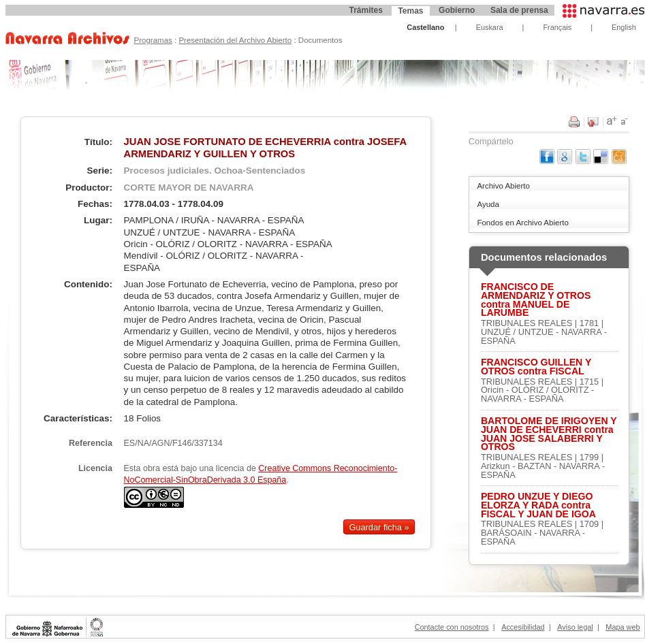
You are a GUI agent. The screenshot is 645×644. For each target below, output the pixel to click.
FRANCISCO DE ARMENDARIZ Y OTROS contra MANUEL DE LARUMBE (536, 300)
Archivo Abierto (503, 186)
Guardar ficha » (379, 527)
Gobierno (457, 10)
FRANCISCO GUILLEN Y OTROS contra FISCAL (536, 367)
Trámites (365, 10)
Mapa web (623, 627)
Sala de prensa (519, 10)
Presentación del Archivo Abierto (235, 40)
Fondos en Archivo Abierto (522, 223)
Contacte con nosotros (452, 627)
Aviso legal (575, 627)
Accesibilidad (523, 627)
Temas (410, 11)
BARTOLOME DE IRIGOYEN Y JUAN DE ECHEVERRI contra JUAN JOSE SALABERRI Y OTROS (549, 434)
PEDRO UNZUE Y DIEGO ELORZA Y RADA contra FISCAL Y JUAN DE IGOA (538, 505)
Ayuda (488, 204)
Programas (153, 40)
